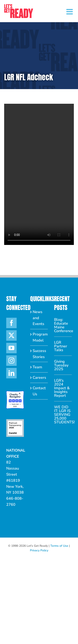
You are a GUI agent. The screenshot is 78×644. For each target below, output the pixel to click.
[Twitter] (11, 335)
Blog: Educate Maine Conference (63, 325)
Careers (39, 378)
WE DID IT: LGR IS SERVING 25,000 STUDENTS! (63, 415)
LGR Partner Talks (61, 346)
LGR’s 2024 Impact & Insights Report (62, 388)
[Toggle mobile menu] (70, 12)
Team (37, 367)
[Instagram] (11, 361)
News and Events (38, 318)
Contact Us (39, 391)
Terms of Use (59, 546)
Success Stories (39, 354)
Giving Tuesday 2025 (61, 365)
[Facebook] (11, 323)
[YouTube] (11, 348)
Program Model (39, 337)
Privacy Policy (39, 550)
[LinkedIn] (11, 373)
